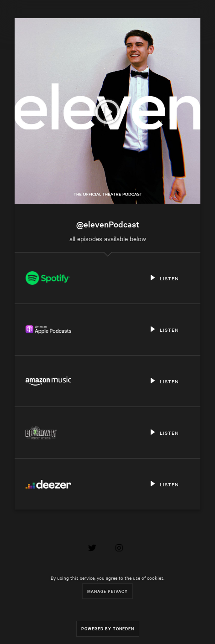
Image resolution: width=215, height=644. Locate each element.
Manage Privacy (107, 591)
